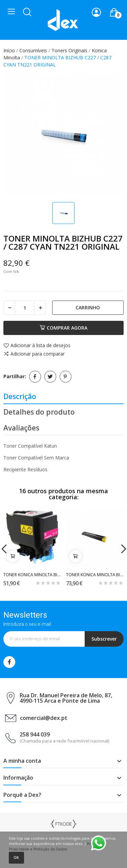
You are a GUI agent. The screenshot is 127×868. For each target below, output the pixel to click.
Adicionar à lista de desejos (37, 346)
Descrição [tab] (20, 396)
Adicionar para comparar (34, 354)
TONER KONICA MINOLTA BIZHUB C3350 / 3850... (32, 575)
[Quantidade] (25, 308)
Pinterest (66, 377)
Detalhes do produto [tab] (39, 412)
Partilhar (35, 377)
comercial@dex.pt (44, 718)
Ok (16, 858)
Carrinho (88, 307)
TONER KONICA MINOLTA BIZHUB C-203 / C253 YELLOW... (95, 575)
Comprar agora (63, 328)
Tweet (50, 377)
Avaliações (21, 428)
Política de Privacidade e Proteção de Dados (57, 846)
